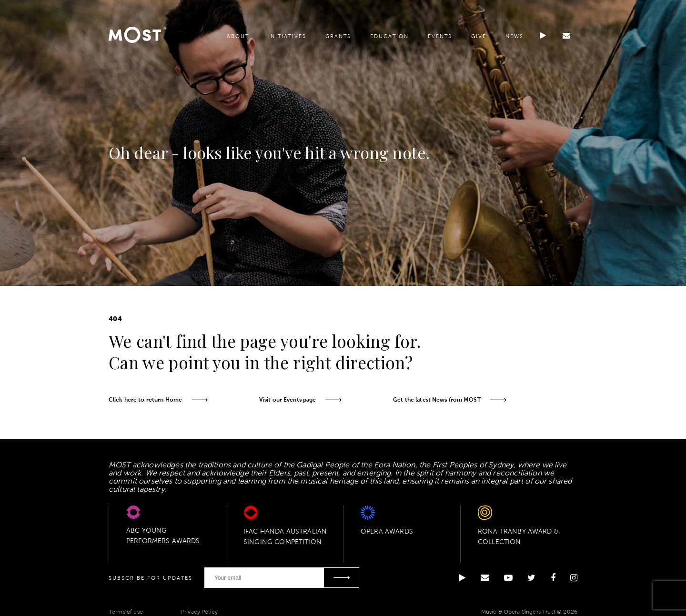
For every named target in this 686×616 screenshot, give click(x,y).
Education (389, 39)
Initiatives (287, 39)
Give (478, 39)
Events (439, 39)
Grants (338, 39)
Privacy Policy (199, 611)
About (237, 39)
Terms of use (126, 611)
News (514, 39)
